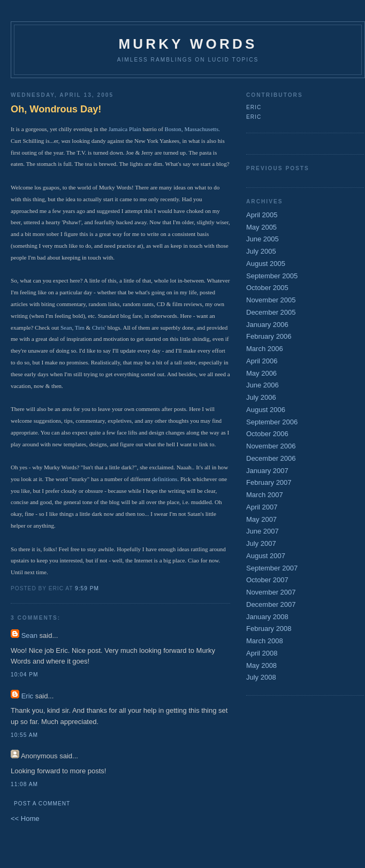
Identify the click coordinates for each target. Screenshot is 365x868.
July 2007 (261, 543)
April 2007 (262, 507)
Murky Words (188, 44)
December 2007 (271, 604)
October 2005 (267, 288)
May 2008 (261, 665)
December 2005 (271, 312)
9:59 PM (87, 588)
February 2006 (269, 336)
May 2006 (261, 373)
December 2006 (271, 458)
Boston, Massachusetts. (192, 129)
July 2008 (261, 677)
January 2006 (267, 325)
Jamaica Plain (125, 129)
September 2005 (272, 276)
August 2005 (266, 264)
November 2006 (271, 446)
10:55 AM (24, 735)
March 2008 (265, 641)
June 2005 (263, 239)
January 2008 (267, 617)
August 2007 (266, 556)
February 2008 (269, 629)
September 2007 (272, 568)
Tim (80, 328)
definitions (165, 479)
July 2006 (261, 397)
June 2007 (263, 531)
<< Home (25, 818)
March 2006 (265, 349)
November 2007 (271, 592)
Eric (27, 696)
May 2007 (261, 519)
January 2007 (267, 471)
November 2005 (271, 300)
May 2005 (261, 227)
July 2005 (261, 251)
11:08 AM (24, 784)
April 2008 (262, 653)
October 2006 (267, 434)
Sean (66, 328)
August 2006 (266, 410)
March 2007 (265, 495)
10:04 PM (24, 675)
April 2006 (262, 361)
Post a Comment (42, 804)
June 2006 (263, 385)
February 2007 (269, 482)
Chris (98, 328)
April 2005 (262, 215)
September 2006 (272, 422)
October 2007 (267, 580)
